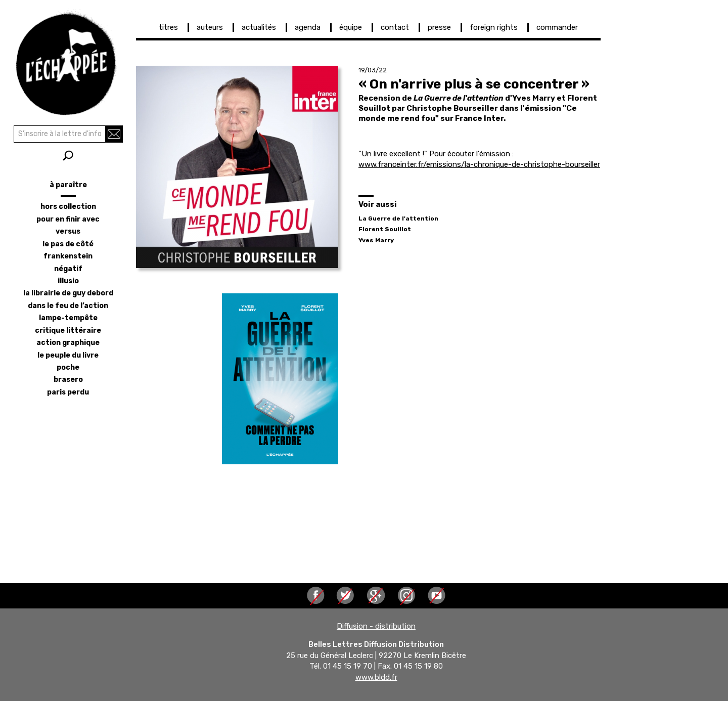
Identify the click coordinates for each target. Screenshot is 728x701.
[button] (237, 167)
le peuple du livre (68, 355)
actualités (259, 27)
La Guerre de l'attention (398, 218)
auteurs (210, 27)
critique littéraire (68, 331)
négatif (68, 269)
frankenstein (68, 256)
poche (68, 367)
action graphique (68, 343)
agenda (308, 27)
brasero (68, 380)
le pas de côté (68, 244)
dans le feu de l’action (68, 306)
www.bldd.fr (376, 677)
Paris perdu (68, 392)
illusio (68, 281)
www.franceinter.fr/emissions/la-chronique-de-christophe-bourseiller (479, 164)
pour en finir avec (68, 219)
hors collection (68, 207)
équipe (351, 27)
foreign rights (494, 27)
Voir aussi (378, 204)
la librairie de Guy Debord (68, 293)
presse (439, 27)
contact (395, 27)
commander (557, 27)
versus (68, 231)
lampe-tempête (68, 318)
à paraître (68, 185)
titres (168, 27)
